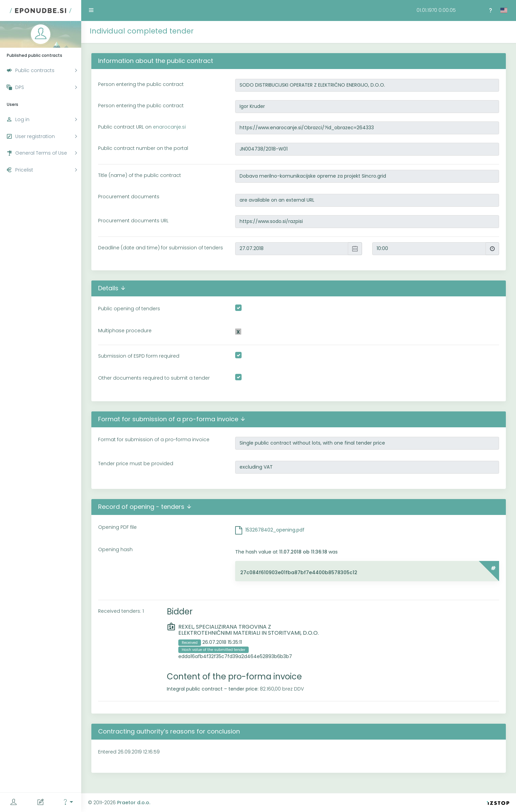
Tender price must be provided (136, 464)
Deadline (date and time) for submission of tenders (161, 248)
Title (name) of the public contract (140, 175)
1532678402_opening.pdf (275, 530)
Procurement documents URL (133, 221)
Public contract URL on (142, 127)
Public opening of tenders (129, 309)
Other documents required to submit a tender (154, 378)
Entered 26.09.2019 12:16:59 (129, 752)
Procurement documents (129, 197)
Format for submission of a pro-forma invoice (154, 439)
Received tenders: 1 (121, 611)
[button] (68, 802)
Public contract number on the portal (143, 148)
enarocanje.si (169, 127)
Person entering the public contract (141, 84)
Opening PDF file (117, 527)
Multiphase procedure (125, 331)
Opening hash (115, 549)
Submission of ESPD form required (139, 356)
